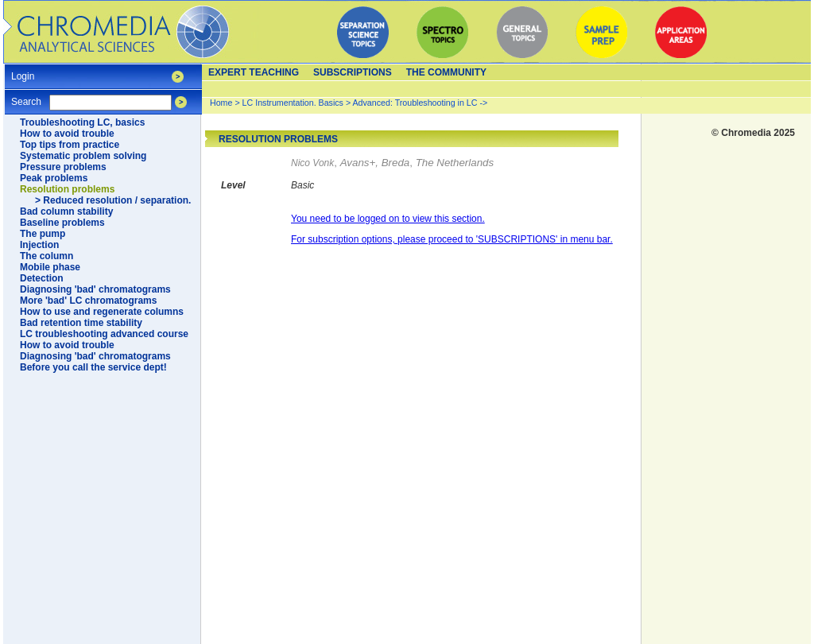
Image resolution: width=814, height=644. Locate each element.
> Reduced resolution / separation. (113, 200)
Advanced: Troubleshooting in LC (415, 103)
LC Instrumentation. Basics (293, 103)
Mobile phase (50, 267)
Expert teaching (254, 72)
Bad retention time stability (81, 323)
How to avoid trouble (67, 134)
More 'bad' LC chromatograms (88, 301)
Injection (39, 245)
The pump (43, 234)
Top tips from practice (70, 145)
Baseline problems (62, 223)
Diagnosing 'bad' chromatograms (95, 289)
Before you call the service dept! (93, 367)
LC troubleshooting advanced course (104, 334)
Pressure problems (63, 167)
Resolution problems (67, 189)
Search (26, 97)
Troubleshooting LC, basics (82, 122)
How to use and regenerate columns (102, 312)
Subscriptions (353, 72)
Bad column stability (66, 211)
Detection (42, 278)
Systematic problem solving (83, 156)
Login (23, 71)
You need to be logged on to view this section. (388, 219)
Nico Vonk (312, 163)
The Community (446, 72)
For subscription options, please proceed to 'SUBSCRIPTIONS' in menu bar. (452, 239)
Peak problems (54, 178)
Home (221, 103)
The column (47, 256)
